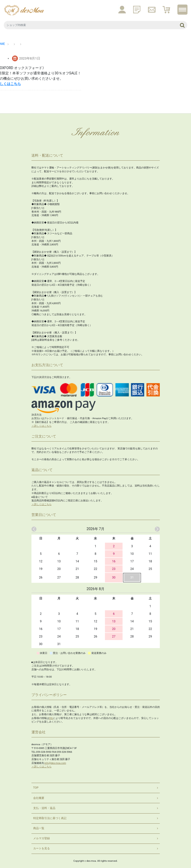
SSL (51, 718)
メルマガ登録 (42, 838)
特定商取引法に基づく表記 (50, 818)
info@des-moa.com (55, 763)
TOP (36, 787)
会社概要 (39, 798)
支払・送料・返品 (44, 808)
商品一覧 (39, 828)
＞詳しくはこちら (42, 426)
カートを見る (42, 848)
